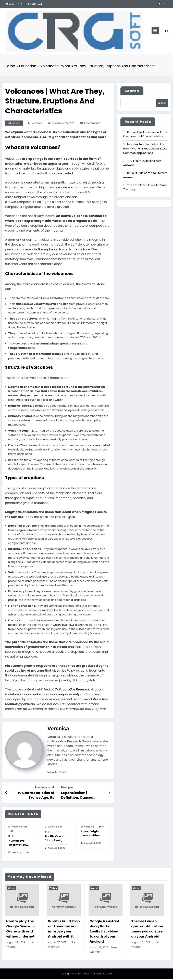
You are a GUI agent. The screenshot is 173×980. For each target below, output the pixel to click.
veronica (37, 124)
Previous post (45, 788)
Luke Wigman (55, 828)
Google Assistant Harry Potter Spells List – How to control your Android (104, 932)
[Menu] (155, 31)
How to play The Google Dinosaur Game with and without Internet (21, 930)
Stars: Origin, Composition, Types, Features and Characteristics (92, 834)
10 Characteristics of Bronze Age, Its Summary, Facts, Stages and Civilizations (33, 796)
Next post (68, 788)
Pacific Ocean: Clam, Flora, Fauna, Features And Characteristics (56, 839)
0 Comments (92, 124)
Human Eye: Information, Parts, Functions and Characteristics (20, 844)
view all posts (57, 773)
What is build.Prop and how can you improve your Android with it (64, 930)
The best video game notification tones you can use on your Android (147, 930)
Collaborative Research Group (78, 690)
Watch (11, 889)
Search (132, 92)
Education (14, 124)
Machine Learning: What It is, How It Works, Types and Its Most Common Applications (145, 149)
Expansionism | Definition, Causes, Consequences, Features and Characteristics (83, 796)
